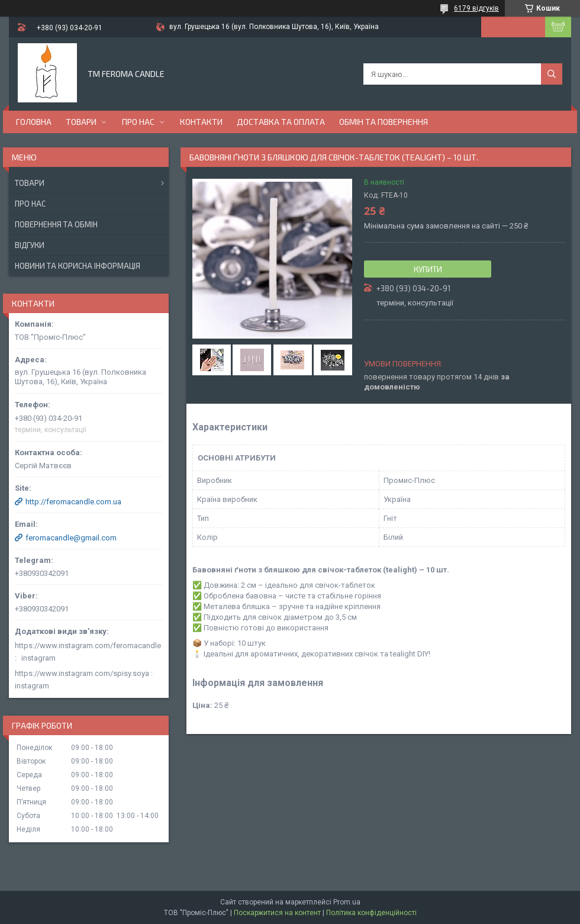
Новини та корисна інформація (78, 266)
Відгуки (30, 245)
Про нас (138, 122)
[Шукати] (552, 74)
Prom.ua (347, 902)
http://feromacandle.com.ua (73, 502)
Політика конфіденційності (371, 913)
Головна (34, 122)
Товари (81, 122)
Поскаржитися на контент (277, 913)
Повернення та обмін (56, 224)
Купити (428, 269)
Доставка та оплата (281, 122)
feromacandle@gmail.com (71, 538)
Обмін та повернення (384, 122)
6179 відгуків (476, 8)
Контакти (201, 122)
